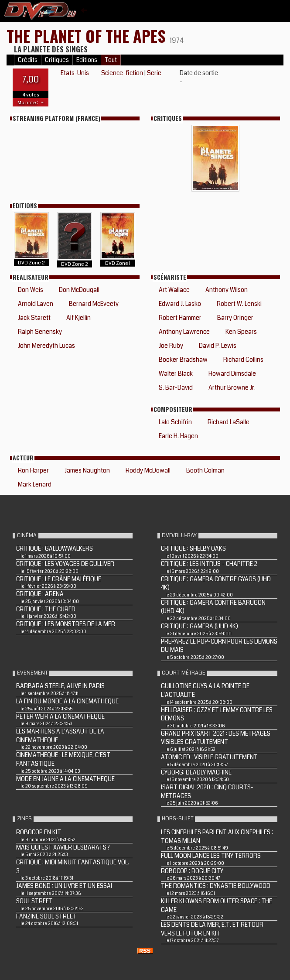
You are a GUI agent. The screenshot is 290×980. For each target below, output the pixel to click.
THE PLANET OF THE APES (88, 36)
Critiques (57, 60)
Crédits (28, 60)
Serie (154, 73)
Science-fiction (122, 73)
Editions (87, 60)
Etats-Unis (75, 73)
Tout (111, 60)
